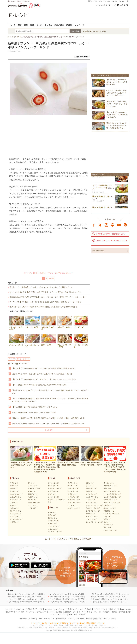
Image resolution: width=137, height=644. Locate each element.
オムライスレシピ (92, 497)
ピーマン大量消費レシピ (112, 494)
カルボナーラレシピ (93, 508)
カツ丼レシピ (73, 486)
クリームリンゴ (81, 322)
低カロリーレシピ (110, 508)
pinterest (125, 225)
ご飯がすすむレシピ (111, 530)
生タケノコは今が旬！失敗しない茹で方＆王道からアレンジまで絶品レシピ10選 (42, 374)
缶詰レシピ (108, 489)
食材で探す (89, 31)
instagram (106, 225)
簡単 (32, 25)
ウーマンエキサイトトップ (105, 5)
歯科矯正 (122, 612)
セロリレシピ (53, 494)
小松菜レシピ (15, 522)
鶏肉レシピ (14, 489)
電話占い (113, 609)
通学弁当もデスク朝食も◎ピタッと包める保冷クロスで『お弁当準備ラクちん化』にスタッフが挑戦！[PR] (51, 392)
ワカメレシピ (33, 505)
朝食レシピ (108, 522)
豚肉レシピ (14, 486)
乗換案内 (106, 612)
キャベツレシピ (16, 500)
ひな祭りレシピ (53, 521)
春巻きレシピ (90, 491)
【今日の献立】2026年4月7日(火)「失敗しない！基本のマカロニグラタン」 (40, 385)
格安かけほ (30, 612)
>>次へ (51, 278)
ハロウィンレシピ (54, 526)
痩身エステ (73, 615)
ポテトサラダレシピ (93, 511)
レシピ (90, 612)
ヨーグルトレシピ (34, 489)
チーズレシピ (33, 486)
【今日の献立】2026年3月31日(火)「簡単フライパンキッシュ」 (36, 407)
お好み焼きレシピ (74, 500)
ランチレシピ (108, 525)
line (113, 225)
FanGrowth (48, 609)
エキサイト (124, 5)
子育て (90, 1)
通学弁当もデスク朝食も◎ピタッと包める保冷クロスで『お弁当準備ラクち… (116, 125)
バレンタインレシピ (55, 532)
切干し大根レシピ (34, 502)
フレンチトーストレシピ (94, 522)
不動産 (114, 612)
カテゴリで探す (101, 31)
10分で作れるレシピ (111, 486)
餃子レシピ (90, 486)
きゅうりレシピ (16, 516)
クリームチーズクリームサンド (17, 323)
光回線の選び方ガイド (34, 609)
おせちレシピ (53, 512)
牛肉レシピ (14, 483)
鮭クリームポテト (49, 340)
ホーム (13, 25)
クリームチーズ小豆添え (81, 341)
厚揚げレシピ (33, 494)
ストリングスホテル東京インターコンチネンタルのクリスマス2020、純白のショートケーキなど (45, 302)
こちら (95, 628)
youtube (119, 225)
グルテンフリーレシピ (111, 514)
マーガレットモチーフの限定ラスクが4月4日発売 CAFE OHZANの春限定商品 (79, 594)
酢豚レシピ (90, 483)
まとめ (39, 25)
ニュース (98, 612)
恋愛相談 (68, 612)
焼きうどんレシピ (74, 508)
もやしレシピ (15, 508)
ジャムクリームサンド (17, 340)
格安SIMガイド (11, 612)
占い (109, 1)
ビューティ (103, 1)
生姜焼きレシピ (73, 489)
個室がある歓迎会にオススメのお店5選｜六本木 (109, 597)
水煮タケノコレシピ (55, 489)
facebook (94, 225)
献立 (20, 25)
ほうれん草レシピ (16, 519)
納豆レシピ (32, 500)
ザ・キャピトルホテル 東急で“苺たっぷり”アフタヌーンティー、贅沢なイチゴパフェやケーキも (46, 292)
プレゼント (115, 1)
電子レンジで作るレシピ (112, 502)
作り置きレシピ (109, 483)
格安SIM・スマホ (124, 609)
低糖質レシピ (108, 505)
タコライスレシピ (92, 516)
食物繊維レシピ (109, 511)
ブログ (105, 609)
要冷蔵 (19, 359)
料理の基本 (59, 25)
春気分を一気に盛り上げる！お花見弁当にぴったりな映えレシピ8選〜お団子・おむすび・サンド (49, 418)
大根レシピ (14, 502)
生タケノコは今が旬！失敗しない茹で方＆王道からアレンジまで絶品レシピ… (116, 93)
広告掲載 (89, 619)
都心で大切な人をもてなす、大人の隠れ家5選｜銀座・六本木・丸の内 (76, 597)
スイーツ (12, 359)
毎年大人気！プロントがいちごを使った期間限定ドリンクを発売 (32, 594)
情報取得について (101, 619)
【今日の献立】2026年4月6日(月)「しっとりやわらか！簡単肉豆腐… (117, 82)
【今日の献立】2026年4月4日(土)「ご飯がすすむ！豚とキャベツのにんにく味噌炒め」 (44, 379)
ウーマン (82, 612)
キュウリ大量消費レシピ (112, 497)
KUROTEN (20, 609)
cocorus (51, 612)
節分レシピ (52, 515)
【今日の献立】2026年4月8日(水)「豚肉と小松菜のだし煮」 (30, 602)
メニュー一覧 (124, 1)
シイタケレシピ (53, 483)
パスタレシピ (90, 500)
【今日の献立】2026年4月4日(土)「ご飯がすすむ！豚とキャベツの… (117, 104)
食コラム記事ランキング (18, 364)
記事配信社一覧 (98, 251)
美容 (129, 612)
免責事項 (113, 619)
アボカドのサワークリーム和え (65, 341)
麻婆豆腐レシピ (91, 489)
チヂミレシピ (90, 514)
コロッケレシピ (91, 519)
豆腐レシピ (32, 491)
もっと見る (49, 430)
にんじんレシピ (16, 514)
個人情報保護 (61, 619)
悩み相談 (59, 612)
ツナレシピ (32, 508)
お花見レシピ (53, 523)
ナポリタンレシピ (92, 502)
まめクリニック (60, 609)
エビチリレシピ (91, 494)
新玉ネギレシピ (53, 486)
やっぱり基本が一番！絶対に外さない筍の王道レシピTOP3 (34, 412)
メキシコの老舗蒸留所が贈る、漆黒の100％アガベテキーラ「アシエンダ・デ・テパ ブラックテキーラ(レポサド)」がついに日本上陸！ (50, 400)
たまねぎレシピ (16, 497)
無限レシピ (108, 519)
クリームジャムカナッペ (33, 341)
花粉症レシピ (53, 518)
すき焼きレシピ (73, 497)
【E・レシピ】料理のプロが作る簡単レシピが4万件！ (69, 539)
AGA (65, 615)
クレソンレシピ (53, 497)
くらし (96, 1)
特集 (26, 25)
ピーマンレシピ (16, 511)
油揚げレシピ (33, 497)
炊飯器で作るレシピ (111, 500)
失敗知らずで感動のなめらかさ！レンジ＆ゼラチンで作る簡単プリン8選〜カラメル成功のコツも (49, 423)
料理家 (69, 25)
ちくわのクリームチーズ (49, 323)
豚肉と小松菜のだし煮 (101, 197)
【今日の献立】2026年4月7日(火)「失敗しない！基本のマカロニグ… (117, 115)
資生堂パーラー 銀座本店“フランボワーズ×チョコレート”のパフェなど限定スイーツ (41, 287)
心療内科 (88, 609)
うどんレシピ (73, 505)
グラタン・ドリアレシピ (94, 505)
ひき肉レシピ (15, 491)
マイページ (79, 25)
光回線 (21, 612)
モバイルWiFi (41, 612)
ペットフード (56, 615)
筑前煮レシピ (73, 494)
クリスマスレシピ (54, 529)
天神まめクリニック (75, 609)
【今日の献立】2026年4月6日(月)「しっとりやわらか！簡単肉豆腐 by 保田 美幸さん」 (44, 368)
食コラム (48, 25)
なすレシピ (14, 505)
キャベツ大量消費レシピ (112, 491)
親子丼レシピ (73, 483)
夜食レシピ (108, 528)
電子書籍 (82, 615)
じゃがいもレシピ (16, 494)
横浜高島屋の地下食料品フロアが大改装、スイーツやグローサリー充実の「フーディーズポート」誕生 (48, 297)
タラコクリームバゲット (65, 323)
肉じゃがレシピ (73, 491)
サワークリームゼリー (33, 322)
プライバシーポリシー (46, 619)
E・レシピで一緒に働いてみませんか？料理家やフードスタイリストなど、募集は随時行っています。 (68, 623)
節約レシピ (108, 516)
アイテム (97, 609)
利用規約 (32, 619)
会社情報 (23, 619)
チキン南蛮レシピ (74, 502)
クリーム (26, 359)
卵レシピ (31, 483)
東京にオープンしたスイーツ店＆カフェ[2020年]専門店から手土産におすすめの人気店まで (43, 307)
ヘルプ (71, 619)
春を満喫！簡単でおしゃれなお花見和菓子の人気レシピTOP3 (31, 597)
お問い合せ (79, 619)
